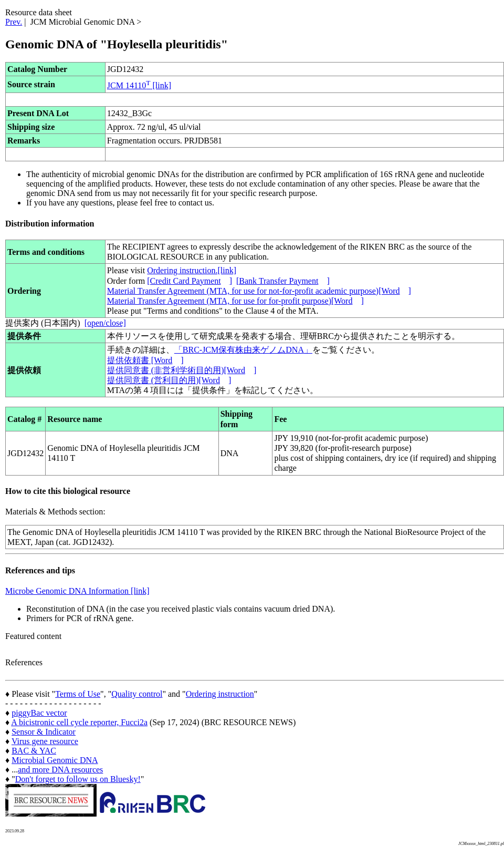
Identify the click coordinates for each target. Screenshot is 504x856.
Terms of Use (78, 694)
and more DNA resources (60, 770)
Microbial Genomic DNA (55, 760)
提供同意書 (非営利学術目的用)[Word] (182, 370)
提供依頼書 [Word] (145, 360)
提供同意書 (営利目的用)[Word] (169, 380)
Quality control (137, 694)
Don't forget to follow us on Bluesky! (78, 779)
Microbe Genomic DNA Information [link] (77, 591)
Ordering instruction (220, 694)
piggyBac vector (39, 713)
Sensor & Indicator (44, 732)
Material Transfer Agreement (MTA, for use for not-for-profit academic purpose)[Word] (259, 291)
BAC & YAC (34, 751)
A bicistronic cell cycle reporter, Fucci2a (79, 722)
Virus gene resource (45, 741)
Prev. (14, 22)
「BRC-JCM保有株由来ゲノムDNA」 (243, 350)
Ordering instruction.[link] (192, 270)
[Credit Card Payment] (190, 281)
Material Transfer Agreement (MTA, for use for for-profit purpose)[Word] (235, 301)
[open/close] (105, 323)
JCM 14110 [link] (139, 85)
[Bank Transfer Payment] (283, 281)
